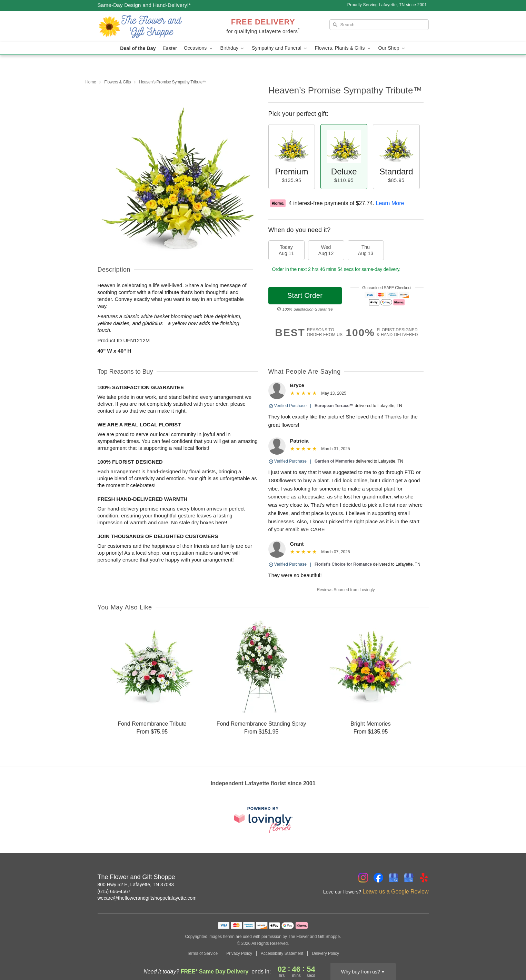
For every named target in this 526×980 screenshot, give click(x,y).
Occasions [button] (199, 48)
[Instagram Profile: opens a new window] (363, 878)
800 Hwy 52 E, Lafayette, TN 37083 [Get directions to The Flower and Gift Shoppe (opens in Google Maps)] (136, 885)
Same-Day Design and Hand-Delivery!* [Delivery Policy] (144, 5)
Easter (170, 48)
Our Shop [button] (392, 48)
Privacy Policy (239, 953)
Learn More (390, 203)
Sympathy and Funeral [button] (280, 48)
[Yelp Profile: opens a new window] (424, 878)
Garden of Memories (335, 461)
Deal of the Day (138, 48)
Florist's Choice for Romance (343, 564)
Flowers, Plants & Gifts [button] (343, 48)
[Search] (379, 25)
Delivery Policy (325, 953)
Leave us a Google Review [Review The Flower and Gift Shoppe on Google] (395, 892)
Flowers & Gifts (117, 82)
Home (91, 82)
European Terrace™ (334, 406)
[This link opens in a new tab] (263, 820)
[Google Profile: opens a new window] (394, 878)
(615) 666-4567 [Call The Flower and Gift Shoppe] (114, 891)
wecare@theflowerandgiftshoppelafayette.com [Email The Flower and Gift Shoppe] (147, 898)
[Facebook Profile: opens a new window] (378, 878)
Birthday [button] (233, 48)
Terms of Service (202, 953)
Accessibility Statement (282, 953)
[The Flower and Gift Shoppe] (147, 27)
